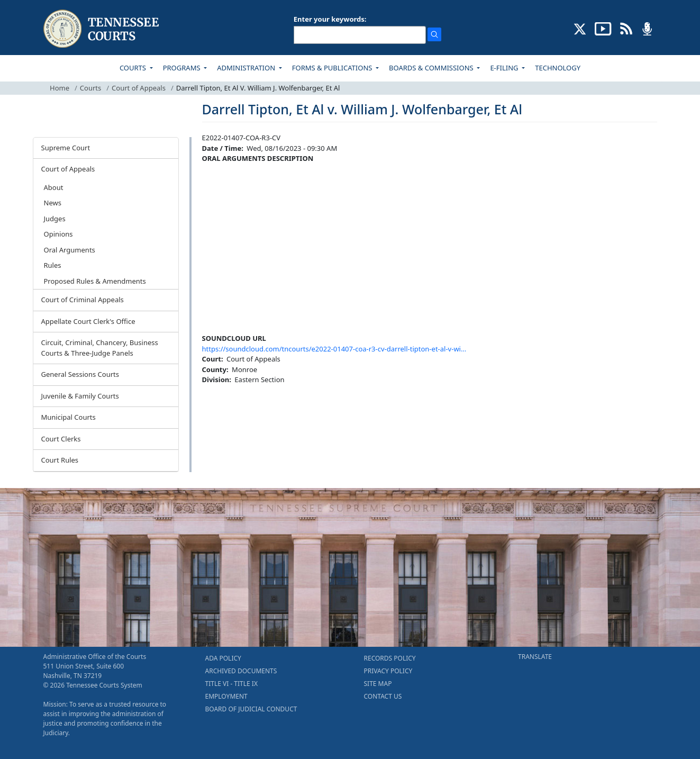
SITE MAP (378, 684)
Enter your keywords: (330, 19)
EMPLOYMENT (226, 696)
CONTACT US (383, 696)
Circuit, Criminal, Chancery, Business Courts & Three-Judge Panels (100, 348)
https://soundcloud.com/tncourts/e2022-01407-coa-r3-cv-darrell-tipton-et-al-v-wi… (334, 349)
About (54, 187)
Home (60, 88)
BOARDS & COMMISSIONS (432, 68)
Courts (90, 88)
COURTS (134, 68)
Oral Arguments (70, 250)
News (53, 203)
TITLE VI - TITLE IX (231, 684)
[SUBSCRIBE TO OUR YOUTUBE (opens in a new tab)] (603, 28)
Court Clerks (61, 439)
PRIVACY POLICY (388, 671)
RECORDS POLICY (390, 658)
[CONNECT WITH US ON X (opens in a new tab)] (580, 28)
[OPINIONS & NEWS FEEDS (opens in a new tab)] (626, 28)
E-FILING (505, 68)
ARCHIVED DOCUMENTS (241, 671)
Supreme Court (66, 148)
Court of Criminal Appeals (83, 300)
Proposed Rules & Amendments (95, 281)
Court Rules (60, 460)
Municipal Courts (69, 417)
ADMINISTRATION (247, 68)
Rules (53, 265)
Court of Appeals (139, 88)
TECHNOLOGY (558, 68)
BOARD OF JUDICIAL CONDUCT (251, 709)
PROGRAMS (183, 68)
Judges (55, 219)
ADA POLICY (223, 658)
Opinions (58, 234)
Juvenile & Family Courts (80, 396)
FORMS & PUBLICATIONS (333, 68)
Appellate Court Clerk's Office (88, 321)
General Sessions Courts (80, 374)
